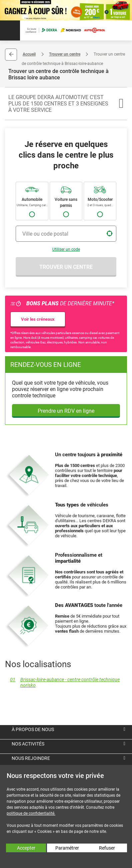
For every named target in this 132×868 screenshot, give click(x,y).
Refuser (107, 848)
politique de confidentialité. (31, 813)
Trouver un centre (65, 54)
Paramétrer (67, 848)
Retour (11, 55)
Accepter (26, 848)
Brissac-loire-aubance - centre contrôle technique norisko (62, 683)
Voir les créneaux (38, 319)
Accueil (29, 54)
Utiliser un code (66, 249)
